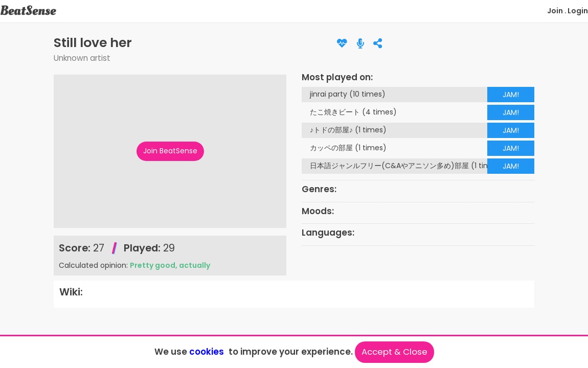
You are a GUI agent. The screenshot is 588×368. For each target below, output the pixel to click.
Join (555, 11)
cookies (207, 352)
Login (578, 11)
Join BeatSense (170, 151)
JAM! (511, 95)
